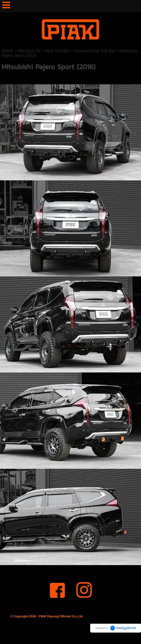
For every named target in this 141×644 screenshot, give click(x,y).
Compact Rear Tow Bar (94, 51)
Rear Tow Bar (57, 51)
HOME (7, 51)
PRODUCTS (29, 51)
